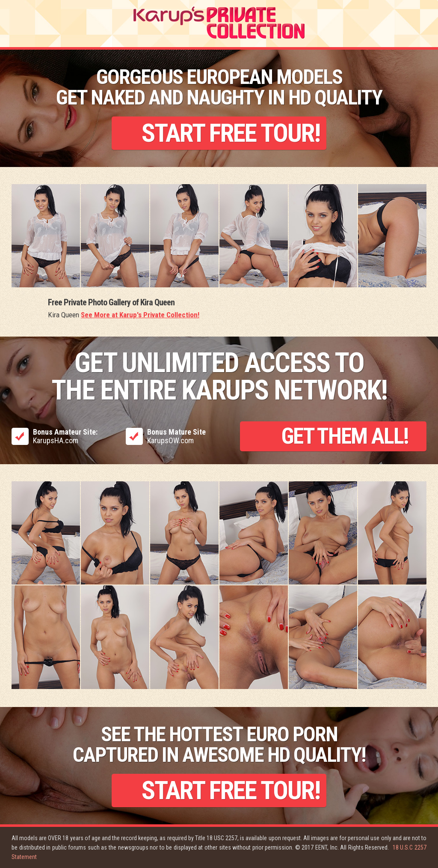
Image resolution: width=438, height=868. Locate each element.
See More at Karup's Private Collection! (140, 315)
